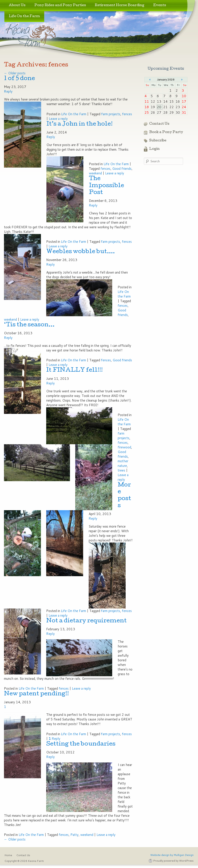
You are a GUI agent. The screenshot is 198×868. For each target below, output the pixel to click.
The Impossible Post (106, 186)
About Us (17, 5)
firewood (124, 447)
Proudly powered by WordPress (173, 861)
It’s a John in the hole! (80, 124)
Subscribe (158, 141)
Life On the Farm (24, 16)
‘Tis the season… (29, 325)
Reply (54, 739)
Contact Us (159, 124)
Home (8, 855)
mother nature (123, 463)
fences (127, 114)
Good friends (122, 169)
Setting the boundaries (81, 744)
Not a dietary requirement (86, 621)
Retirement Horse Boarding (120, 5)
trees (121, 470)
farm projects (111, 114)
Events (160, 5)
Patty (74, 835)
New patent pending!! (36, 694)
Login (154, 149)
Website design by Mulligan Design (172, 855)
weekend (95, 173)
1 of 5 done (19, 79)
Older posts (15, 73)
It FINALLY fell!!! (74, 370)
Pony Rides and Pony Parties (60, 5)
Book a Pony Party (166, 132)
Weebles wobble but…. (81, 252)
